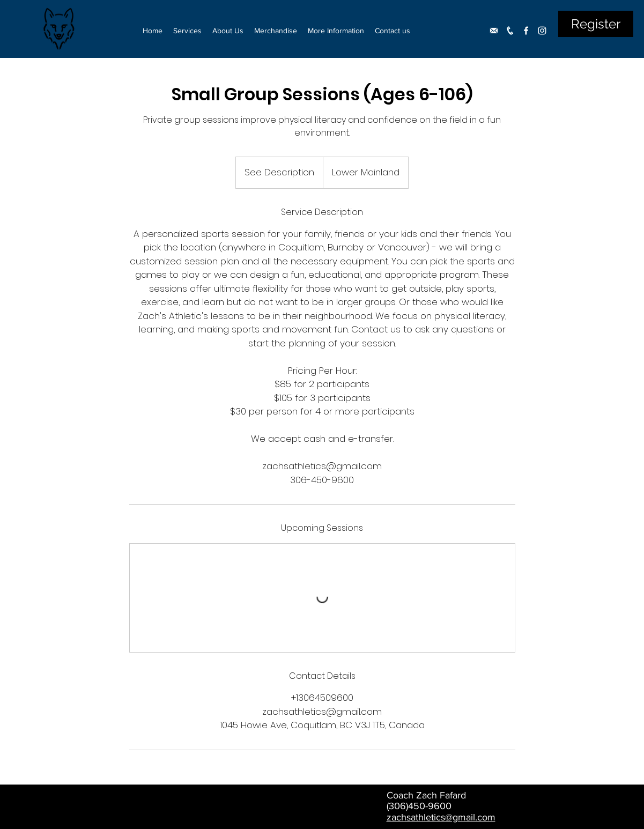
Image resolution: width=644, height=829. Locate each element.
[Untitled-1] (494, 31)
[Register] (596, 24)
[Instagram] (542, 31)
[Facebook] (526, 31)
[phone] (510, 31)
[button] (187, 31)
